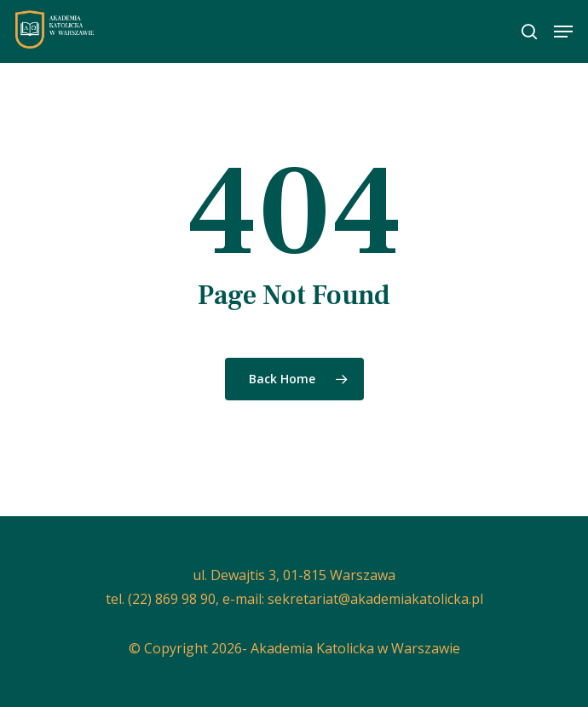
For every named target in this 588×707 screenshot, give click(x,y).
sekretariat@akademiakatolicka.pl (375, 599)
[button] (563, 32)
